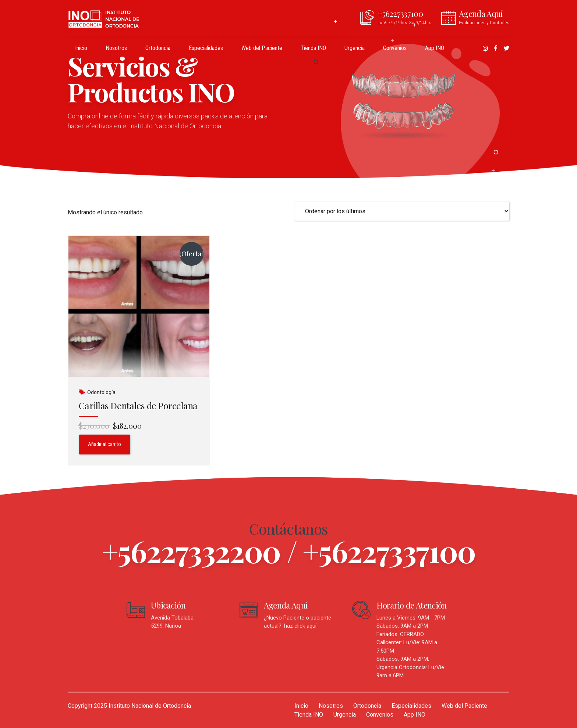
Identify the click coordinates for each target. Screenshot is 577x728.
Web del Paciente (262, 48)
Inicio (81, 48)
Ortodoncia (158, 48)
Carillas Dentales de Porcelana (138, 405)
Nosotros (116, 48)
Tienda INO (313, 48)
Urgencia (355, 48)
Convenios (395, 48)
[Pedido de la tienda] (402, 211)
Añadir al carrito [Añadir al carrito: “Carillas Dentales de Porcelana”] (105, 444)
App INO (435, 48)
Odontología (101, 392)
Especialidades (206, 48)
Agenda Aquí (286, 605)
